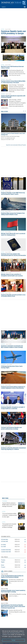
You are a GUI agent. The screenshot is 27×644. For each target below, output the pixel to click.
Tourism (3, 365)
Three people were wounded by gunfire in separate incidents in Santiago (9, 526)
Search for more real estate (12, 145)
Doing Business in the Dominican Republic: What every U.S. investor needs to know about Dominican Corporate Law (13, 607)
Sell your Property (22, 145)
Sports (3, 344)
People (3, 79)
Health (3, 273)
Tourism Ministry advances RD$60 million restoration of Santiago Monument (9, 505)
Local (3, 29)
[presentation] (24, 111)
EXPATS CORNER (8, 571)
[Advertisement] (14, 16)
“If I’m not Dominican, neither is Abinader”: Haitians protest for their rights (9, 515)
